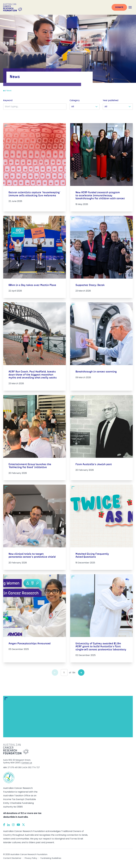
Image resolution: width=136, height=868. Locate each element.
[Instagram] (13, 825)
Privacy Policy (31, 858)
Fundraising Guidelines (51, 858)
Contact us (27, 763)
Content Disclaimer (12, 858)
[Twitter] (23, 825)
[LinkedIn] (9, 825)
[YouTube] (18, 825)
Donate (119, 7)
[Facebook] (4, 825)
